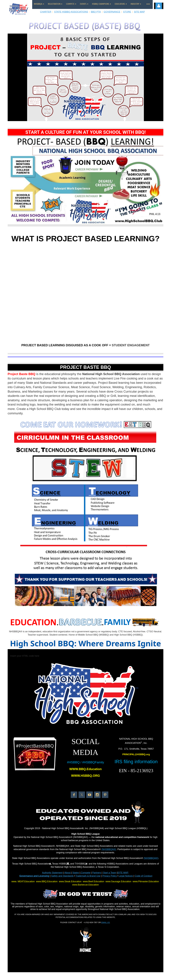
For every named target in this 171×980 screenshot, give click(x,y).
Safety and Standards (62, 876)
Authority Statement (52, 873)
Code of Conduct (144, 876)
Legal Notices (126, 876)
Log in (159, 6)
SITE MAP (139, 12)
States (76, 873)
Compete (85, 873)
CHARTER (46, 12)
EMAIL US (106, 922)
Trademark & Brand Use (88, 876)
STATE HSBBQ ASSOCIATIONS (71, 12)
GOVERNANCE (112, 12)
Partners (97, 873)
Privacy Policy (110, 876)
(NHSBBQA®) (109, 849)
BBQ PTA (96, 12)
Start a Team (110, 873)
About (68, 873)
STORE (127, 12)
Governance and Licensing (34, 876)
